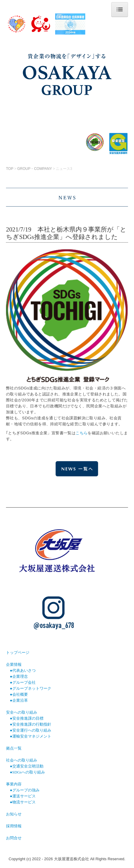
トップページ (18, 652)
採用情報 (14, 826)
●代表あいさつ (23, 670)
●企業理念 (19, 676)
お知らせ (14, 814)
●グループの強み (25, 790)
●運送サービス (23, 796)
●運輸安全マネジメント (31, 736)
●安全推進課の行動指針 (31, 724)
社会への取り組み (22, 760)
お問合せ (14, 838)
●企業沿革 (19, 700)
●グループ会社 (23, 682)
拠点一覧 (14, 748)
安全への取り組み (22, 712)
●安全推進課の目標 (25, 718)
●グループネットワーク (31, 688)
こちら (82, 433)
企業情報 (14, 664)
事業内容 (14, 784)
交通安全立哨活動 (28, 766)
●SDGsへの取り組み (27, 772)
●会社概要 (19, 694)
